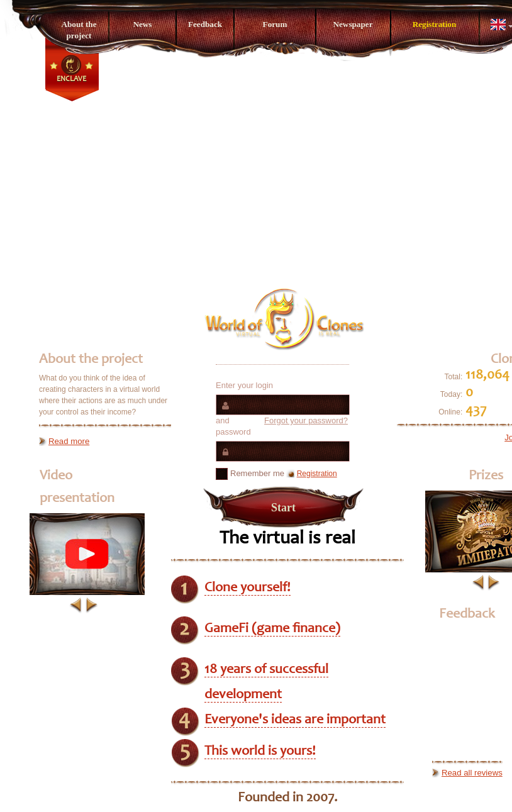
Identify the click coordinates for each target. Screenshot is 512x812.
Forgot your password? (306, 420)
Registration (435, 24)
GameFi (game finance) (272, 629)
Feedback (205, 24)
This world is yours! (260, 752)
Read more (69, 441)
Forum (275, 24)
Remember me (250, 474)
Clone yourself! (248, 588)
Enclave (71, 79)
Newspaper (353, 24)
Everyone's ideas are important (295, 720)
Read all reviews (472, 773)
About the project (79, 30)
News (142, 24)
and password (282, 426)
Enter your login (244, 385)
